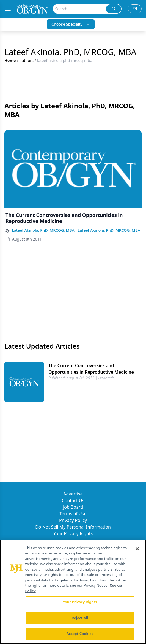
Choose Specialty (71, 24)
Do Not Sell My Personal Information (73, 527)
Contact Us (73, 500)
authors (27, 60)
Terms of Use (73, 514)
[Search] (79, 9)
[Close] (137, 549)
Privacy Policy (73, 520)
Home (10, 60)
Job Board (73, 507)
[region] (73, 592)
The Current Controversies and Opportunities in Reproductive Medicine (91, 369)
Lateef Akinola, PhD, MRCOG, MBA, (44, 230)
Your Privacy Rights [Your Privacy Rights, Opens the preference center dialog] (80, 602)
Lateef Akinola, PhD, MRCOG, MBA (109, 230)
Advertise (73, 494)
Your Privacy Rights (73, 533)
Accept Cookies (80, 634)
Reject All (80, 618)
